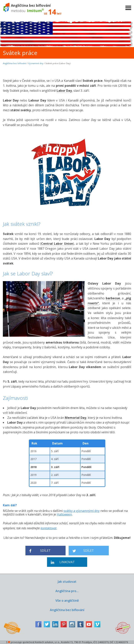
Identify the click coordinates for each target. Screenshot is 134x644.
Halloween (64, 514)
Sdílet (40, 551)
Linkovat (63, 562)
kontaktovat (48, 528)
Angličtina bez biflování (15, 63)
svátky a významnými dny (82, 511)
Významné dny (36, 63)
